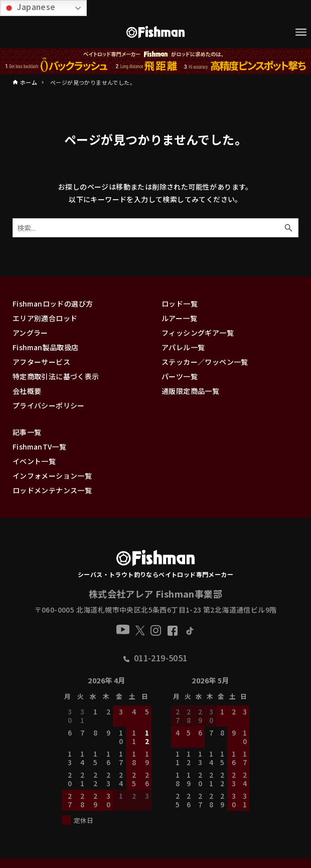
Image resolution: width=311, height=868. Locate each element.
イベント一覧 (34, 461)
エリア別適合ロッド (45, 318)
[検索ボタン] (288, 228)
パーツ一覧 (180, 376)
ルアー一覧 (179, 318)
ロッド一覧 (180, 304)
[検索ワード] (155, 228)
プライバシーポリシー (49, 405)
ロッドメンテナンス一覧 (52, 490)
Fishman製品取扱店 (46, 347)
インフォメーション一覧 (52, 476)
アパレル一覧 (183, 347)
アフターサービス (41, 362)
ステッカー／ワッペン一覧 (205, 362)
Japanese (29, 7)
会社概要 (27, 391)
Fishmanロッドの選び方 (53, 304)
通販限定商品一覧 (190, 391)
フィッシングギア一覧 (198, 333)
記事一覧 (27, 432)
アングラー (30, 333)
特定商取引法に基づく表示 (56, 376)
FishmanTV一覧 (39, 447)
